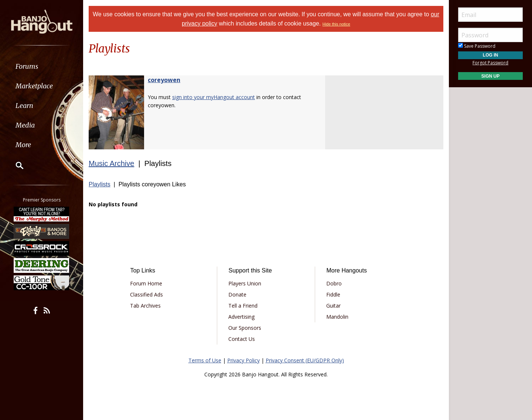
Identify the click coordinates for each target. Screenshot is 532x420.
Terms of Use (205, 360)
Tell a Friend (243, 306)
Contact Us (242, 339)
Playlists (100, 184)
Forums (27, 66)
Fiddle (333, 294)
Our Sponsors (245, 328)
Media (25, 125)
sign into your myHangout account (214, 97)
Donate (237, 294)
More (23, 145)
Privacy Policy (243, 360)
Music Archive (111, 163)
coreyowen (164, 80)
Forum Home (146, 283)
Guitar (333, 306)
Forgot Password (490, 63)
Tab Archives (145, 306)
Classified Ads (146, 294)
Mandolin (337, 317)
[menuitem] (42, 66)
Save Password (477, 46)
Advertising (241, 317)
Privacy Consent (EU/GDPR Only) (305, 360)
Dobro (334, 283)
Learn (24, 106)
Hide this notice (336, 24)
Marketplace (34, 86)
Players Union (245, 283)
